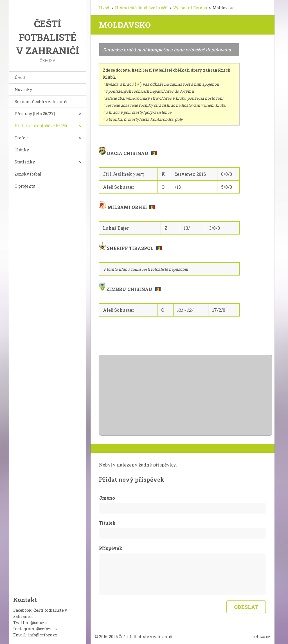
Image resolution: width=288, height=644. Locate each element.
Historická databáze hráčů (41, 126)
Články (22, 150)
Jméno (107, 498)
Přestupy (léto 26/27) (35, 114)
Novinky (23, 89)
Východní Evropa (190, 8)
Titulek (107, 523)
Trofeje (22, 138)
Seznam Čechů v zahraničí (41, 102)
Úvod (20, 77)
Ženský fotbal (28, 174)
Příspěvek (111, 548)
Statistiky (25, 162)
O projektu (25, 186)
